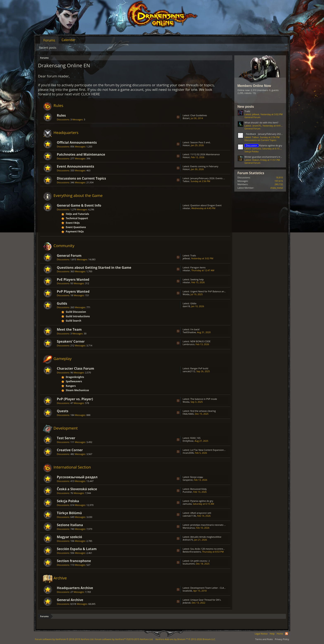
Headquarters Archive (75, 588)
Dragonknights (75, 377)
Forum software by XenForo (64, 639)
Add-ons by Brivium (186, 639)
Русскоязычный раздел (77, 477)
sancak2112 (189, 371)
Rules (58, 105)
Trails (193, 255)
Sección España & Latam (77, 549)
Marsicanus (189, 528)
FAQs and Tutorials (77, 214)
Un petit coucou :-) (200, 561)
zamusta (187, 504)
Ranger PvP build (199, 368)
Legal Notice (261, 634)
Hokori (186, 145)
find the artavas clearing (203, 411)
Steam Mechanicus (77, 390)
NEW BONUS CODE (200, 341)
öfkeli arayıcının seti (201, 513)
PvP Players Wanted (73, 291)
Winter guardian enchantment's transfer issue (269, 157)
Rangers (71, 386)
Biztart (186, 118)
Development (66, 428)
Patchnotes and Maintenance (81, 154)
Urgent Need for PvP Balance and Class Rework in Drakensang (223, 291)
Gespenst (188, 480)
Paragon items (198, 267)
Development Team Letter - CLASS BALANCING (215, 588)
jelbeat (186, 258)
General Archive (70, 600)
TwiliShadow (189, 332)
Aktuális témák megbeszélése (206, 537)
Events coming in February (204, 166)
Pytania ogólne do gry (202, 501)
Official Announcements (77, 142)
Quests (63, 411)
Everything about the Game (78, 195)
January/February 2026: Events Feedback (212, 178)
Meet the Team (69, 329)
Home (280, 634)
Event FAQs (73, 223)
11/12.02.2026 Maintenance (205, 154)
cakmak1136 (189, 516)
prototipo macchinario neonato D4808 (211, 525)
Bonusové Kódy (198, 489)
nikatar (186, 208)
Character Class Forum (75, 368)
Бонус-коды (197, 477)
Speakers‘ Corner (71, 341)
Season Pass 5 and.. (201, 142)
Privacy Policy (282, 639)
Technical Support (77, 218)
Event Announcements (75, 166)
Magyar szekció (69, 537)
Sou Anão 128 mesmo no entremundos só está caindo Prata (222, 549)
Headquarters (66, 132)
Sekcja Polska (68, 501)
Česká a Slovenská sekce (77, 489)
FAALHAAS (188, 414)
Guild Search (73, 321)
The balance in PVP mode (204, 399)
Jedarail (187, 603)
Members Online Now (254, 86)
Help (272, 634)
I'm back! (195, 329)
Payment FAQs (75, 231)
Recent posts (48, 48)
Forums (49, 40)
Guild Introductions (78, 316)
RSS (178, 117)
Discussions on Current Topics (81, 178)
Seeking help (197, 279)
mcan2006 (188, 453)
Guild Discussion (76, 312)
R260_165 (195, 438)
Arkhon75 (188, 540)
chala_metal (277, 188)
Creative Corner (70, 450)
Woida (186, 294)
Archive (60, 578)
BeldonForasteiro (192, 552)
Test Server (66, 438)
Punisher (187, 492)
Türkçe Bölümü (69, 513)
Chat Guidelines (199, 115)
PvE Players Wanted (73, 279)
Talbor (186, 181)
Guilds (62, 303)
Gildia (193, 303)
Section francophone (74, 561)
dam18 (186, 306)
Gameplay (63, 358)
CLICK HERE (91, 94)
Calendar (68, 40)
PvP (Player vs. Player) (75, 399)
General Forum (69, 256)
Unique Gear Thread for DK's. (206, 600)
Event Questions (76, 227)
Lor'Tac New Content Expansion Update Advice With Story (221, 450)
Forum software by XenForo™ (124, 639)
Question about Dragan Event (206, 205)
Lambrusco (189, 344)
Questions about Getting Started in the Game (94, 268)
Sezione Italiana (70, 525)
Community (64, 246)
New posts (246, 107)
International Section (72, 467)
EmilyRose (188, 441)
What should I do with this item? (261, 123)
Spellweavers (74, 381)
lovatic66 (187, 591)
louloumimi (189, 564)
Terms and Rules (264, 639)
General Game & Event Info (79, 205)
